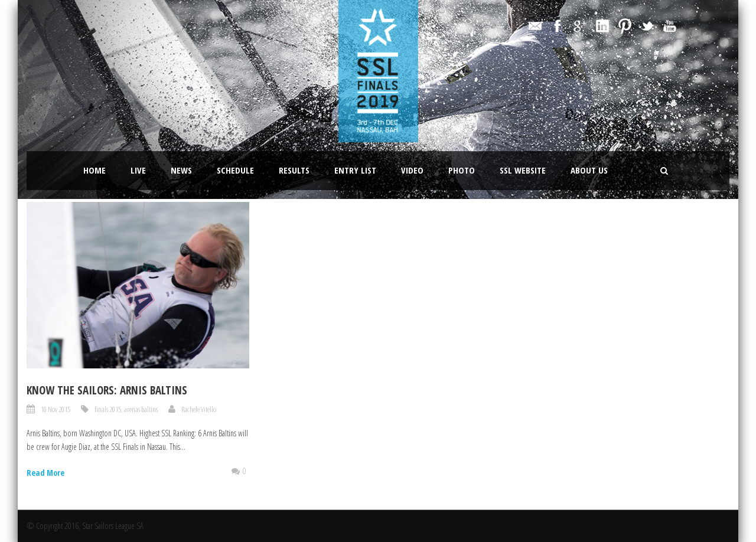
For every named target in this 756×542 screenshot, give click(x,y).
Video (412, 170)
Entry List (355, 170)
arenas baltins (141, 409)
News (181, 170)
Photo (462, 170)
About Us (589, 170)
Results (294, 170)
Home (94, 170)
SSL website (523, 170)
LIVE (138, 170)
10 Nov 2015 (56, 409)
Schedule (235, 170)
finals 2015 (108, 409)
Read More (45, 473)
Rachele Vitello (199, 409)
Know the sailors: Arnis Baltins (107, 390)
